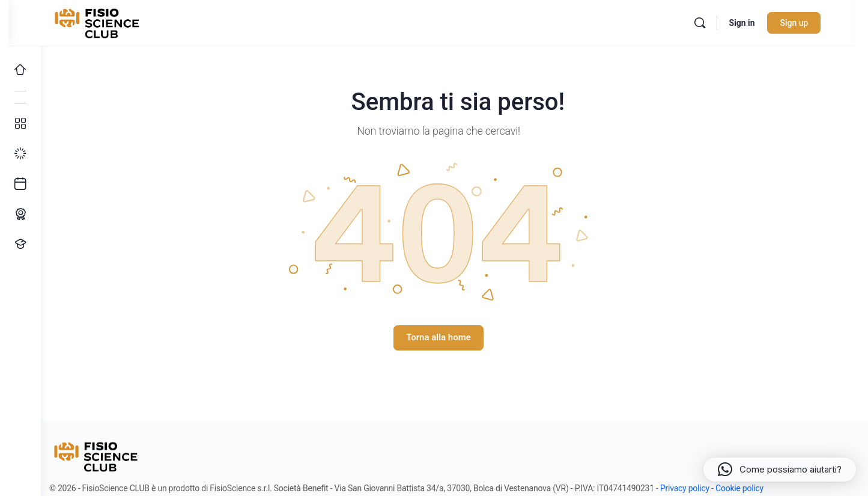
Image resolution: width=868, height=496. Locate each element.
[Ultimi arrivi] (20, 184)
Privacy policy (702, 488)
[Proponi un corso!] (20, 244)
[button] (780, 470)
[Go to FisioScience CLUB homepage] (122, 22)
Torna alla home (455, 337)
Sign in (764, 23)
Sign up (816, 23)
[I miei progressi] (20, 154)
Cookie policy (756, 488)
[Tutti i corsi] (20, 124)
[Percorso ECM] (20, 214)
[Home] (20, 70)
